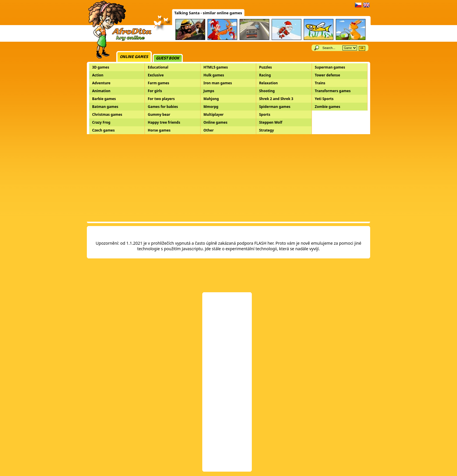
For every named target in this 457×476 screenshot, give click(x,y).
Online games (134, 57)
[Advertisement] (228, 178)
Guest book (168, 58)
